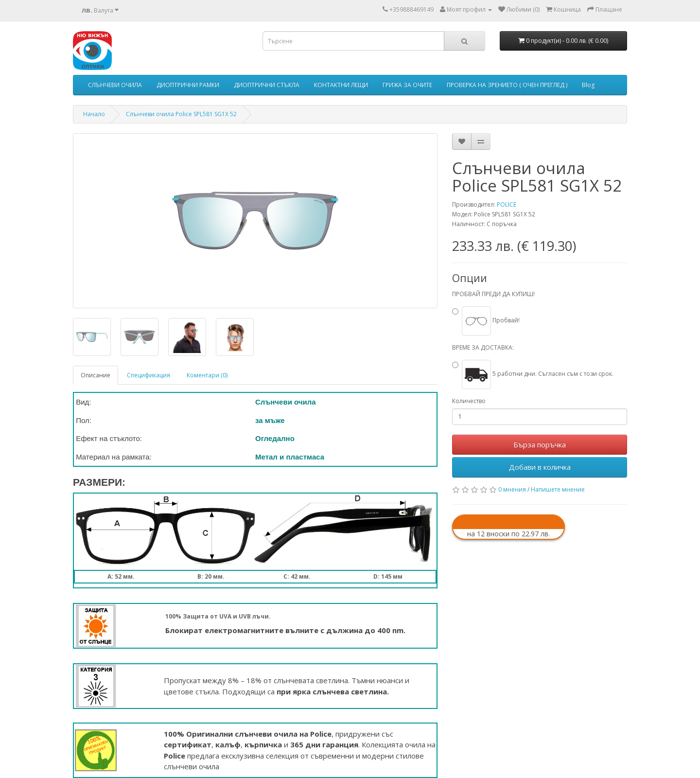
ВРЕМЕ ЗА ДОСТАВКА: (483, 347)
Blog (588, 85)
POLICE (507, 204)
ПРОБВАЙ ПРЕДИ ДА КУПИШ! (493, 294)
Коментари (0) (207, 375)
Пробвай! (491, 320)
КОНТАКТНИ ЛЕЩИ (341, 85)
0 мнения (512, 489)
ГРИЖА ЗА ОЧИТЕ (407, 85)
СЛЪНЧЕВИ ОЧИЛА (115, 85)
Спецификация (149, 375)
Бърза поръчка (540, 444)
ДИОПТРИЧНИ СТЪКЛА (267, 85)
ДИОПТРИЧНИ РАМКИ (188, 85)
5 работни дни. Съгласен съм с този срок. (538, 374)
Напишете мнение (558, 489)
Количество (469, 401)
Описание (96, 375)
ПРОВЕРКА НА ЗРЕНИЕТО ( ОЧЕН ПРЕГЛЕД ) (507, 85)
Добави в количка (540, 467)
